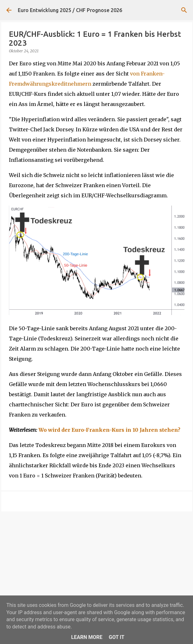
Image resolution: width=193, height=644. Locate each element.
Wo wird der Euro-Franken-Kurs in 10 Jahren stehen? (109, 430)
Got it (117, 637)
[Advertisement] (97, 565)
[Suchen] (184, 10)
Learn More (87, 637)
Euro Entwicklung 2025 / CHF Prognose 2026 (70, 10)
